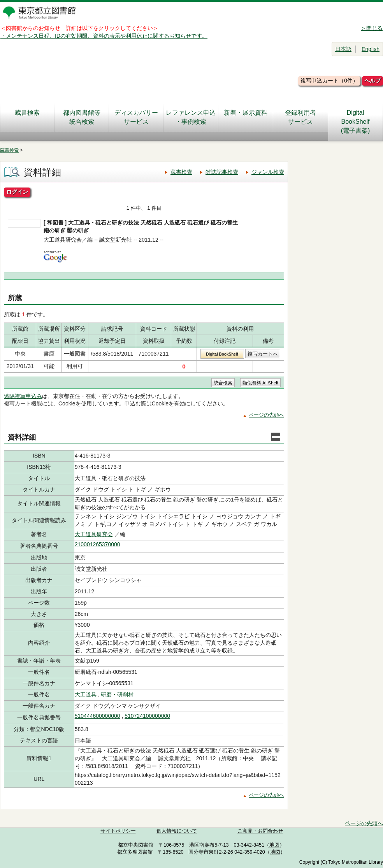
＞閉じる (372, 28)
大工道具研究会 (94, 534)
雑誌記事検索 (222, 172)
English (371, 49)
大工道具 (86, 694)
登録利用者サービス (300, 117)
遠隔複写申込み (23, 396)
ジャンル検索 (268, 172)
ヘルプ (372, 81)
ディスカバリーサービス (136, 117)
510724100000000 (147, 716)
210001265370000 (98, 544)
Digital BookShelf (222, 354)
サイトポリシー (118, 831)
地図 (274, 845)
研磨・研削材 (117, 694)
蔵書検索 (27, 117)
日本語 (343, 49)
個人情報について (177, 831)
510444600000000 (98, 716)
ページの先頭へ (266, 415)
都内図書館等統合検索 (82, 117)
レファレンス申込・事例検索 (191, 117)
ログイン (17, 192)
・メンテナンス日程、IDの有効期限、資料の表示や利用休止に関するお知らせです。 (104, 36)
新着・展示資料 (246, 117)
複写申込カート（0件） (329, 81)
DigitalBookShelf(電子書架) (356, 122)
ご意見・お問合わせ (260, 831)
